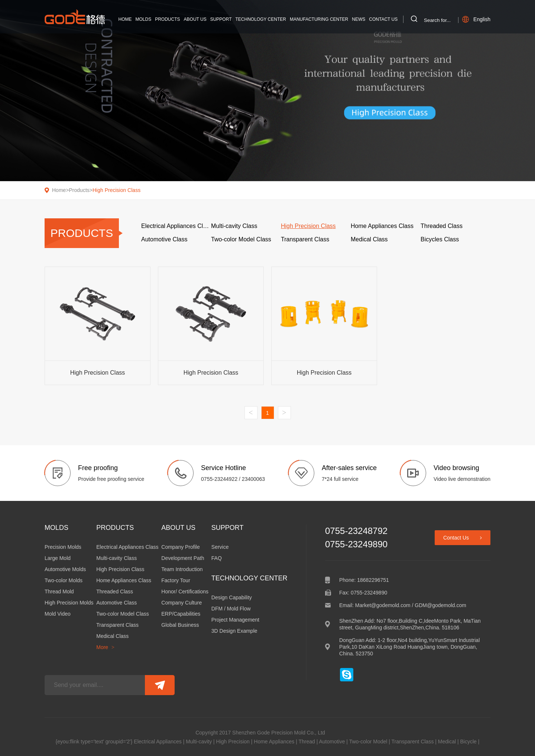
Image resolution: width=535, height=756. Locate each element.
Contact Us (383, 19)
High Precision (233, 742)
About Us (195, 19)
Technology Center (260, 19)
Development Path (183, 558)
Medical (447, 742)
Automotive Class (116, 603)
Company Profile (181, 547)
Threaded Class (115, 592)
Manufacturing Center (319, 19)
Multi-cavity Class (116, 558)
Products (167, 19)
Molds (144, 19)
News (359, 19)
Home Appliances (274, 742)
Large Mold (58, 558)
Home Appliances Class (124, 580)
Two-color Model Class (123, 614)
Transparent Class (117, 625)
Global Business (180, 625)
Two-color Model (368, 742)
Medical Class (112, 636)
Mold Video (58, 614)
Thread (307, 742)
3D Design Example (234, 631)
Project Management (235, 620)
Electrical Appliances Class (127, 547)
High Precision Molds (69, 603)
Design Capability (232, 597)
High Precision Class (116, 190)
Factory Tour (176, 580)
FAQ (217, 558)
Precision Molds (63, 547)
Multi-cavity (199, 742)
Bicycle (468, 742)
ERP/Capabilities (181, 614)
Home (125, 19)
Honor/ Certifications (185, 592)
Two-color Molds (64, 580)
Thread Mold (59, 592)
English (476, 19)
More (105, 647)
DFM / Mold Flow (231, 609)
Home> (61, 190)
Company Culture (181, 603)
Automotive (332, 742)
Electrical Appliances (158, 742)
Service (220, 547)
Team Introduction (182, 569)
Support (221, 19)
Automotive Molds (65, 569)
